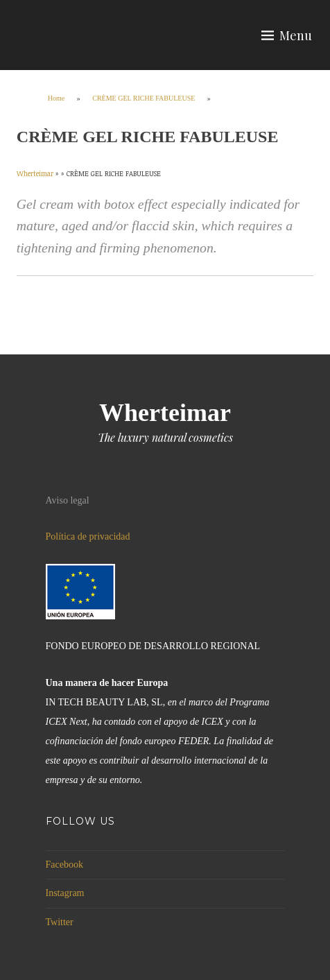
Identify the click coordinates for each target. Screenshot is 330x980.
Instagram (65, 893)
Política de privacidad (88, 536)
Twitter (60, 922)
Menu (296, 35)
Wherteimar (165, 413)
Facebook (64, 865)
